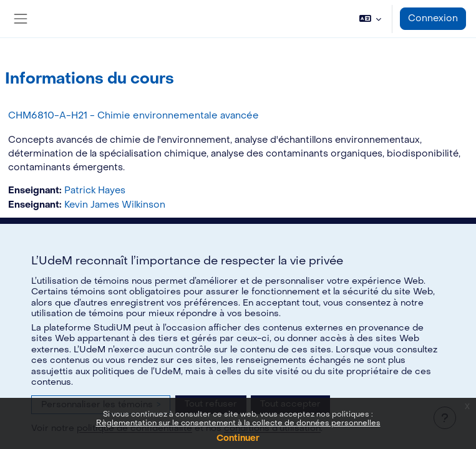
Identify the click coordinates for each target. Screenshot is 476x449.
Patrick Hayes (95, 191)
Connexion (433, 18)
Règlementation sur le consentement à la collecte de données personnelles (238, 423)
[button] (371, 19)
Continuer (238, 438)
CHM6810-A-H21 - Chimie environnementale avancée (134, 115)
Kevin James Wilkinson (115, 205)
